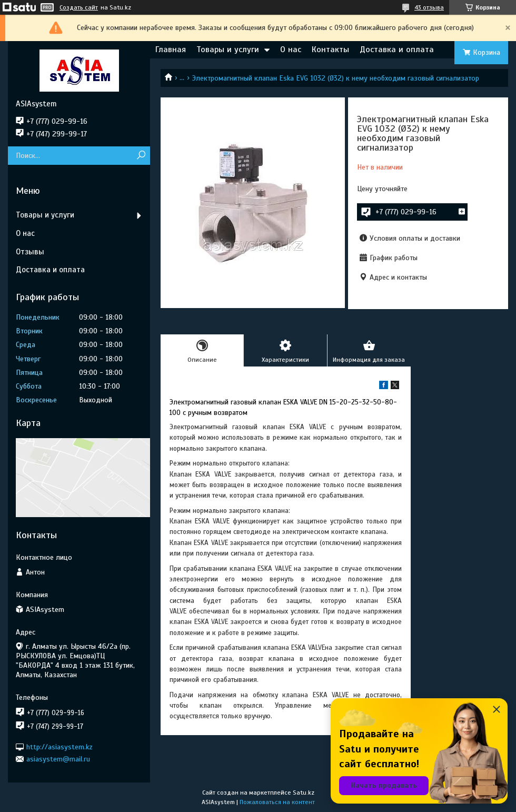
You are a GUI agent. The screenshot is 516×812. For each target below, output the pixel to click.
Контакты (330, 49)
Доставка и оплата (397, 49)
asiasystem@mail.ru (58, 759)
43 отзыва (429, 7)
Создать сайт (79, 7)
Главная (171, 49)
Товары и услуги (228, 49)
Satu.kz (304, 793)
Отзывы (30, 252)
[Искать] (141, 156)
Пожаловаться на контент (277, 802)
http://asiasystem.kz (59, 746)
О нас (291, 49)
